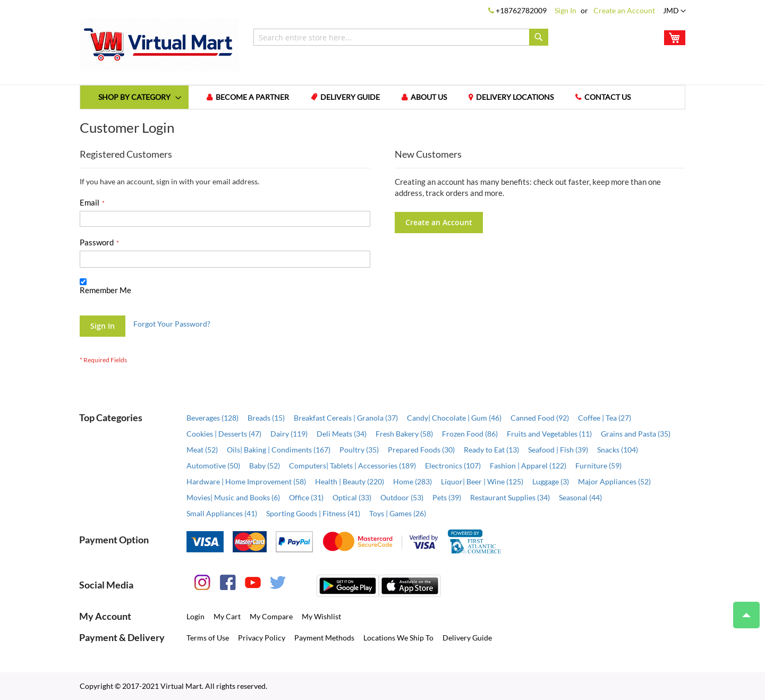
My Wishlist (321, 616)
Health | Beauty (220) (350, 481)
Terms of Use (208, 638)
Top (742, 610)
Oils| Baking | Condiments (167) (279, 450)
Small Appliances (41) (222, 513)
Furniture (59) (598, 466)
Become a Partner (253, 97)
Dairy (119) (289, 434)
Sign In (566, 10)
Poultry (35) (359, 450)
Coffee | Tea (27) (605, 418)
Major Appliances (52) (614, 481)
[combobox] (401, 37)
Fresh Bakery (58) (404, 434)
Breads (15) (266, 418)
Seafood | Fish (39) (558, 450)
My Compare (271, 616)
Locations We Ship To (398, 638)
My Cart (227, 616)
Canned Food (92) (540, 418)
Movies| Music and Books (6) (233, 497)
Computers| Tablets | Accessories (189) (352, 466)
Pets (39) (447, 497)
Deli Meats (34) (342, 434)
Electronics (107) (453, 466)
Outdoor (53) (402, 497)
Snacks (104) (618, 450)
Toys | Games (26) (398, 513)
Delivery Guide (352, 97)
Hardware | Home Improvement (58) (246, 481)
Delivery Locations (517, 97)
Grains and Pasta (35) (636, 434)
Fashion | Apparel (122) (528, 466)
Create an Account (624, 10)
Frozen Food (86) (470, 434)
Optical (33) (352, 497)
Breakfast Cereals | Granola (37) (346, 418)
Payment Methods (324, 638)
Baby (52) (265, 466)
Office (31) (306, 497)
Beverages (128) (212, 418)
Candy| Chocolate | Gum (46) (454, 418)
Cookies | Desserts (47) (224, 434)
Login (195, 616)
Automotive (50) (213, 466)
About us (431, 97)
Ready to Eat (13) (491, 450)
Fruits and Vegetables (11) (549, 434)
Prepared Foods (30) (421, 450)
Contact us (611, 97)
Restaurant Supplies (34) (510, 497)
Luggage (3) (551, 481)
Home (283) (413, 481)
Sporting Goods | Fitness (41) (313, 513)
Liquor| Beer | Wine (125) (482, 481)
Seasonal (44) (580, 497)
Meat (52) (202, 450)
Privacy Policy (262, 638)
